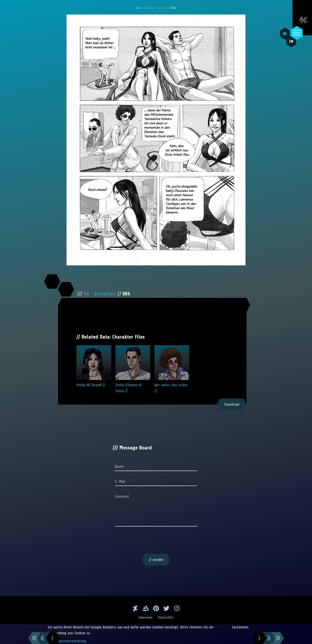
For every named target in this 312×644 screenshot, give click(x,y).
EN (289, 44)
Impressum (145, 617)
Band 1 (144, 8)
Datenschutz (166, 617)
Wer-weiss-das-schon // (172, 369)
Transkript (232, 404)
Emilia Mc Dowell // (94, 366)
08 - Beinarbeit (161, 8)
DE (284, 34)
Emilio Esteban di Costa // (133, 369)
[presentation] (156, 541)
